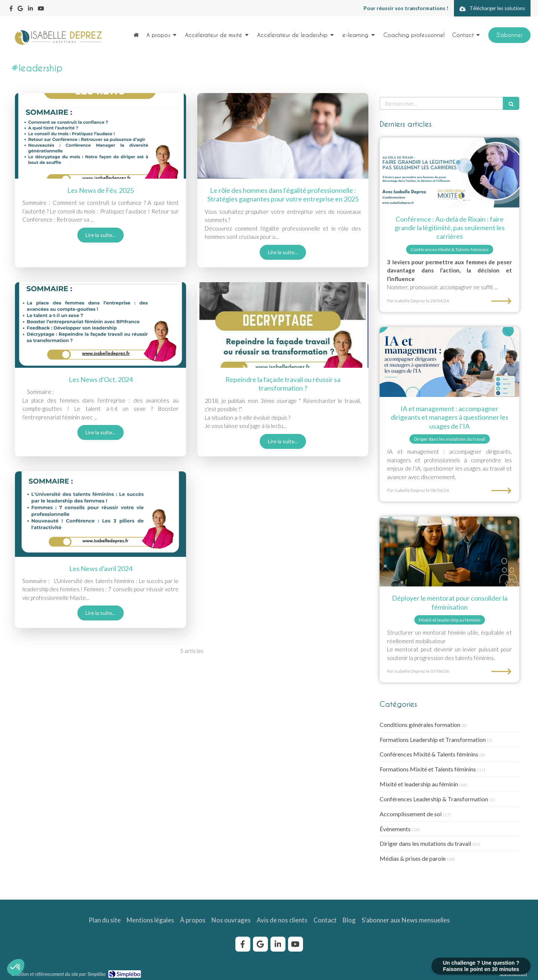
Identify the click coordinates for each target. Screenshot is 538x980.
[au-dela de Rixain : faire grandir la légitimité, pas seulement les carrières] (449, 172)
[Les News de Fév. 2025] (101, 136)
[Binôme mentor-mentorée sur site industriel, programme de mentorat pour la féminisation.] (449, 551)
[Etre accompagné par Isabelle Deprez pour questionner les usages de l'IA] (449, 362)
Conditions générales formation (420, 725)
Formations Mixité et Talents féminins (428, 769)
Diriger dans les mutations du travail (425, 843)
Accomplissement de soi (411, 814)
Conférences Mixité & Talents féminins (429, 754)
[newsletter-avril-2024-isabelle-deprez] (101, 514)
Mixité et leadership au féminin (419, 784)
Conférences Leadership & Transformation (434, 799)
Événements (395, 829)
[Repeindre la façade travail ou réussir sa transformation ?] (283, 325)
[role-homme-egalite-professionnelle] (283, 136)
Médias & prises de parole (413, 858)
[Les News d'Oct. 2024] (101, 325)
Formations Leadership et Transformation (433, 739)
